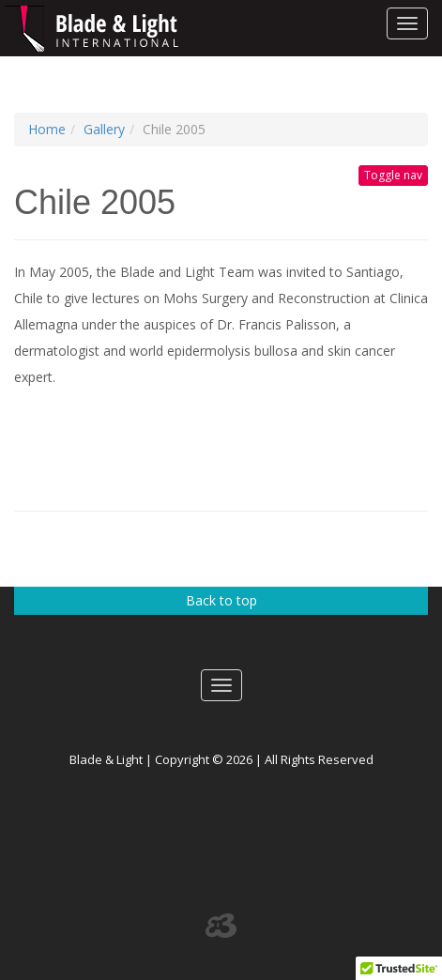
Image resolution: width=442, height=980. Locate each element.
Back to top (221, 600)
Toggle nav (393, 175)
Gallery (104, 129)
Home (47, 129)
